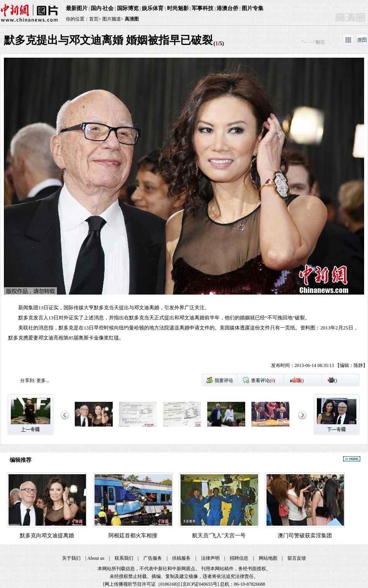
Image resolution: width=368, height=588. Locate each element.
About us (96, 558)
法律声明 (210, 558)
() (300, 381)
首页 (94, 19)
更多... (43, 381)
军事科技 (203, 8)
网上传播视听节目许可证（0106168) (141, 584)
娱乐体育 (153, 8)
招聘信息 (239, 558)
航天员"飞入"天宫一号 (219, 536)
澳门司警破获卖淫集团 (305, 536)
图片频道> (113, 19)
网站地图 (268, 558)
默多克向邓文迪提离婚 (47, 536)
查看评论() (263, 381)
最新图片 (77, 8)
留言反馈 (297, 558)
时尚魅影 (178, 8)
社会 (108, 8)
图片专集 (253, 8)
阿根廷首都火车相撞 (133, 536)
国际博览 (128, 8)
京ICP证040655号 (200, 584)
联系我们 (124, 558)
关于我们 (71, 558)
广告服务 (153, 558)
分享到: (28, 381)
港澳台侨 (227, 8)
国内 (96, 8)
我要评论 (224, 381)
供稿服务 (181, 558)
